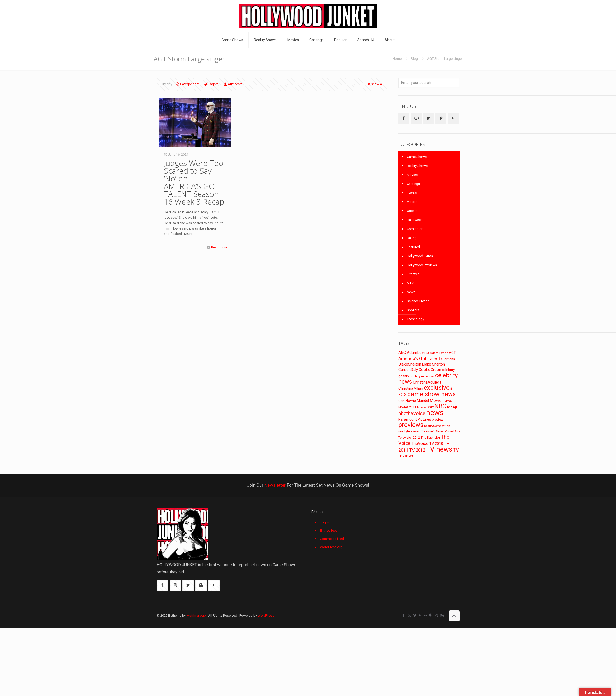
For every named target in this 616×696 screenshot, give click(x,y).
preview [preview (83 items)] (438, 419)
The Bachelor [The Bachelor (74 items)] (430, 438)
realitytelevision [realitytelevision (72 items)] (410, 431)
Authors (233, 84)
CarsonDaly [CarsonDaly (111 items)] (408, 370)
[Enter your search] (429, 83)
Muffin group (196, 616)
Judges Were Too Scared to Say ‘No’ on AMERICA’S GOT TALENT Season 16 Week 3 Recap (194, 182)
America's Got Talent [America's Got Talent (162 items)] (419, 358)
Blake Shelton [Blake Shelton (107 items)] (433, 364)
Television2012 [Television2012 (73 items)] (409, 438)
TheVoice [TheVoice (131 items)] (420, 443)
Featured (413, 247)
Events (412, 193)
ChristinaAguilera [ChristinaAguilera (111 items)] (427, 382)
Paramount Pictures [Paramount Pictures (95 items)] (415, 419)
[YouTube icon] (420, 615)
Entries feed (329, 531)
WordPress (266, 616)
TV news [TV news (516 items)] (439, 449)
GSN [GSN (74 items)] (402, 401)
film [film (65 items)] (453, 389)
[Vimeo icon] (415, 615)
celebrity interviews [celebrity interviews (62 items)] (422, 376)
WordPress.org (331, 547)
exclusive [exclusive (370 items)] (437, 388)
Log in (325, 522)
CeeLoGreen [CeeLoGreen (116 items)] (430, 370)
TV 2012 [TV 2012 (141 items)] (417, 450)
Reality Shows (417, 166)
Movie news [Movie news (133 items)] (441, 400)
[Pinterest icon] (431, 615)
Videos (412, 202)
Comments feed (332, 539)
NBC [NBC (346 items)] (440, 406)
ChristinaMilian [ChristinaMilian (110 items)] (411, 388)
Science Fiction (418, 301)
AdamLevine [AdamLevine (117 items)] (418, 353)
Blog (414, 59)
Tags (212, 84)
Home (397, 59)
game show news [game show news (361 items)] (432, 394)
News (411, 292)
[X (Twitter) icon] (409, 615)
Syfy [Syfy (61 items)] (457, 432)
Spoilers (413, 310)
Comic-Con (415, 229)
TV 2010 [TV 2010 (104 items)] (436, 444)
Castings (413, 184)
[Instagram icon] (436, 615)
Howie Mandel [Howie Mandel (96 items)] (417, 401)
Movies (412, 175)
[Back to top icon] (454, 616)
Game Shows (417, 157)
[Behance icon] (442, 615)
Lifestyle (413, 274)
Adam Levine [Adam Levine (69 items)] (439, 353)
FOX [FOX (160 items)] (402, 394)
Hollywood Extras (420, 256)
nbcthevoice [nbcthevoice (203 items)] (412, 414)
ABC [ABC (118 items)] (402, 353)
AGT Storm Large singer (445, 59)
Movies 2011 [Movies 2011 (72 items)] (407, 407)
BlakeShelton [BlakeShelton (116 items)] (410, 364)
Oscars (412, 211)
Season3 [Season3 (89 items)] (428, 431)
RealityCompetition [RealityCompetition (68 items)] (437, 426)
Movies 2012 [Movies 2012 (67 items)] (425, 407)
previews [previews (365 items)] (411, 425)
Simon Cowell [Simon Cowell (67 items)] (445, 431)
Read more (219, 247)
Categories (188, 84)
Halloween (415, 220)
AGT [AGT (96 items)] (452, 353)
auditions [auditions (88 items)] (448, 359)
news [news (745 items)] (435, 413)
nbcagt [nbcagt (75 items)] (452, 407)
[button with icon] (404, 118)
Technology (415, 319)
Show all (375, 84)
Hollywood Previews (422, 265)
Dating (412, 238)
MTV (410, 283)
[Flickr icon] (425, 615)
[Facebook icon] (404, 615)
